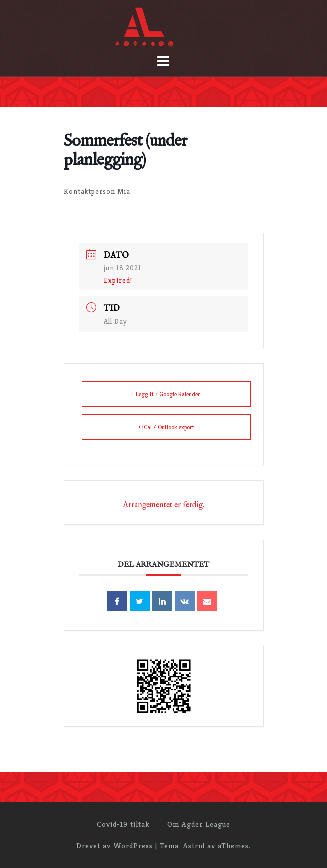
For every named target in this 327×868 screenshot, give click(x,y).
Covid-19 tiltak (123, 824)
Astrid (194, 845)
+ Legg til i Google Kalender (166, 394)
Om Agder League (199, 824)
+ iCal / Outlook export (166, 427)
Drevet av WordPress (115, 845)
